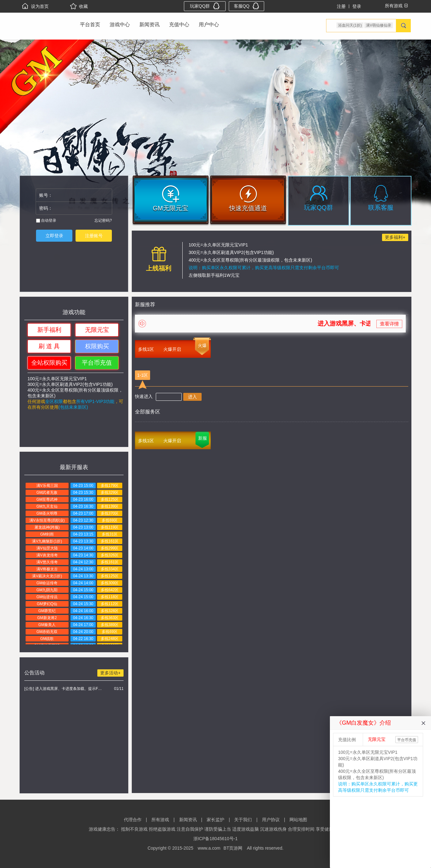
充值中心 (179, 25)
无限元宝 (97, 330)
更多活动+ (110, 673)
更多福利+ (395, 237)
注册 (341, 6)
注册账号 (94, 236)
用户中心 (209, 25)
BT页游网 (233, 848)
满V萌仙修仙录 (379, 25)
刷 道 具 (49, 346)
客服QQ (247, 6)
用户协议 (271, 820)
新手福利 (49, 330)
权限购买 (97, 346)
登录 (357, 6)
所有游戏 (160, 820)
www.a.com (209, 848)
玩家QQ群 (205, 6)
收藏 (79, 6)
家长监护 (215, 820)
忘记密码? (103, 220)
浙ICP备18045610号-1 (215, 839)
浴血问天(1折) (350, 25)
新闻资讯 (149, 25)
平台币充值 (97, 363)
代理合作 (133, 820)
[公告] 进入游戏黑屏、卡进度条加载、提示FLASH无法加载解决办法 (64, 689)
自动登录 (46, 220)
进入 (192, 397)
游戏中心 (120, 25)
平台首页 (90, 25)
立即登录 (54, 236)
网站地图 (298, 820)
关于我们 (243, 820)
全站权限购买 (49, 363)
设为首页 (35, 6)
